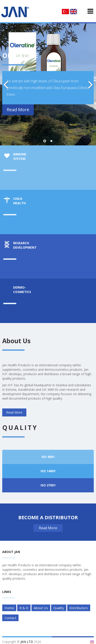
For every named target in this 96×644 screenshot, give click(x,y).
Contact (10, 618)
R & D (24, 608)
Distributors (79, 608)
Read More (18, 110)
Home (9, 608)
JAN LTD (27, 642)
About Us (41, 608)
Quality (59, 608)
